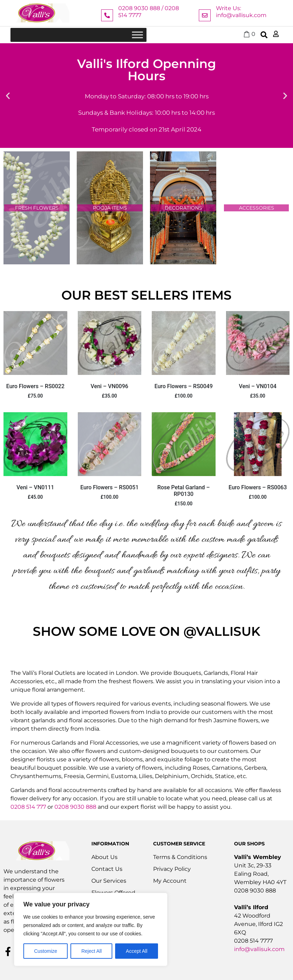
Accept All (137, 951)
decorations (183, 208)
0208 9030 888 (75, 807)
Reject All (91, 951)
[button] (8, 96)
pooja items (110, 208)
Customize (46, 951)
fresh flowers (37, 208)
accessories (257, 208)
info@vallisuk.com (259, 949)
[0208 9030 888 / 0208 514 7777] (107, 15)
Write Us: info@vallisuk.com (241, 12)
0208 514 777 (28, 807)
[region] (91, 929)
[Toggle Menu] (137, 35)
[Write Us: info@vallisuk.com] (205, 15)
